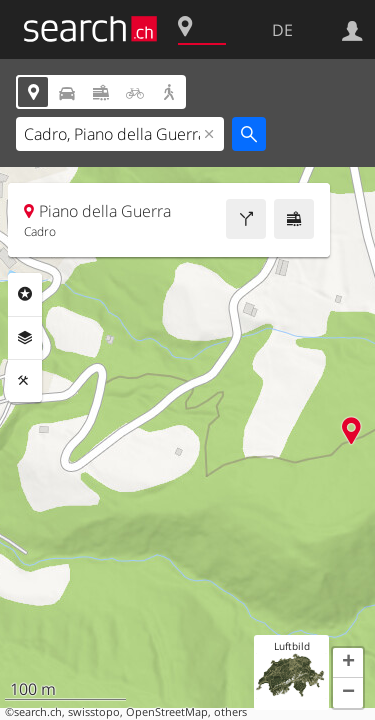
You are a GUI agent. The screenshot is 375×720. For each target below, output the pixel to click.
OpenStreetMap (167, 712)
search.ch (38, 712)
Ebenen (25, 338)
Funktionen (25, 381)
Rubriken (25, 294)
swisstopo (94, 712)
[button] (348, 663)
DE (282, 30)
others (230, 712)
